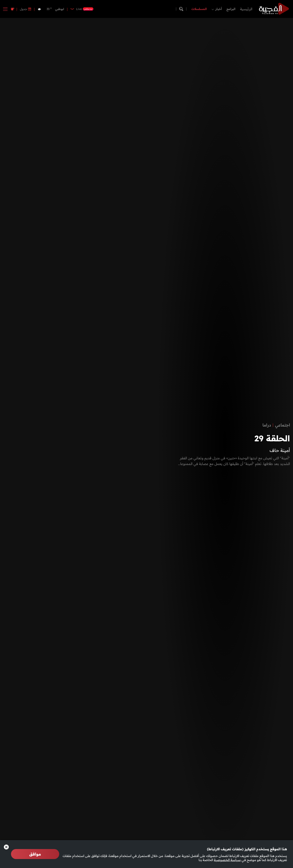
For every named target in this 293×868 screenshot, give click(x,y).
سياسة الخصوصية (227, 860)
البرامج (231, 9)
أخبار (219, 9)
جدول (24, 9)
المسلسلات (199, 9)
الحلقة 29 (272, 438)
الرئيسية (246, 9)
